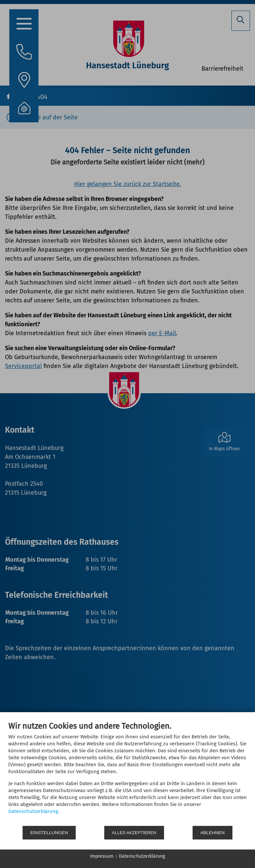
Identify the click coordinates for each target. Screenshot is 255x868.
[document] (127, 774)
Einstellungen (49, 833)
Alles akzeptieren (135, 833)
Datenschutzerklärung (33, 812)
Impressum (102, 856)
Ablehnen (213, 833)
